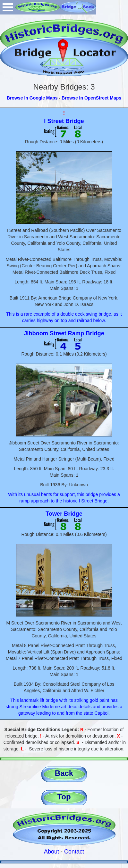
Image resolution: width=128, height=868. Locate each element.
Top (64, 797)
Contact (74, 852)
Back (64, 773)
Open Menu (8, 7)
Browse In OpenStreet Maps (91, 98)
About (51, 852)
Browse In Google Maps (32, 98)
